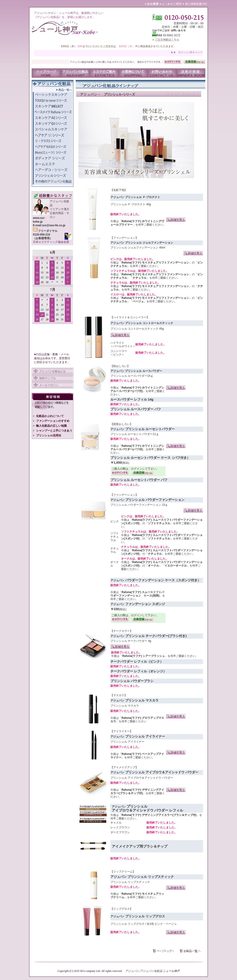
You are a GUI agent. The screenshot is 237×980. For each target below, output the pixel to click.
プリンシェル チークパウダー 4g (131, 641)
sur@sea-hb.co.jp (54, 225)
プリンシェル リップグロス (128, 924)
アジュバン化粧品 (151, 971)
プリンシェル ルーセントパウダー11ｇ (135, 434)
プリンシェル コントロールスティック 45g (137, 329)
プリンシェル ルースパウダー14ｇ (132, 376)
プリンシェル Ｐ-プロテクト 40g (131, 204)
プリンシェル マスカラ (125, 706)
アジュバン (132, 971)
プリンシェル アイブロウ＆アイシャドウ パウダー (142, 778)
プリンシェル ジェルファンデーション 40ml (138, 248)
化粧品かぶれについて (48, 416)
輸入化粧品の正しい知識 (50, 426)
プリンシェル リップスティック (130, 882)
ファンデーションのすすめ (51, 421)
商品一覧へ (64, 90)
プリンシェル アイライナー (127, 742)
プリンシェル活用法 (47, 435)
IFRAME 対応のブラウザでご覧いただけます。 (53, 299)
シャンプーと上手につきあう (53, 431)
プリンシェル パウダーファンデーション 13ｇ (139, 505)
